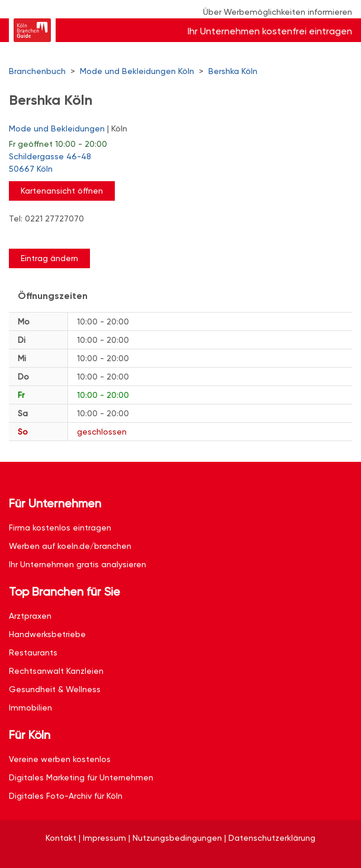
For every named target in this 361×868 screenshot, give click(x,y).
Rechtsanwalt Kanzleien (56, 671)
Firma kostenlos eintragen (60, 528)
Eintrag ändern (49, 258)
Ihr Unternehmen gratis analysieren (78, 564)
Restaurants (33, 652)
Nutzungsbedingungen (177, 838)
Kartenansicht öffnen (62, 191)
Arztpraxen (30, 616)
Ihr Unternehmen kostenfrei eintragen (270, 31)
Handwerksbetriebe (47, 634)
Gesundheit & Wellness (55, 689)
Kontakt (61, 838)
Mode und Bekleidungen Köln (137, 71)
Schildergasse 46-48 (175, 163)
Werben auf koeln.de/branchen (70, 546)
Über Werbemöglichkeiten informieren (278, 12)
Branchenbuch (37, 71)
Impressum (104, 838)
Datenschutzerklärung (272, 838)
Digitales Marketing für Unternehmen (81, 777)
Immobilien (30, 708)
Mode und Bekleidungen (57, 128)
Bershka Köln (233, 71)
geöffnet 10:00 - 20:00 (58, 144)
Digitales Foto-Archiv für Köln (66, 796)
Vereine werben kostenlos (60, 759)
